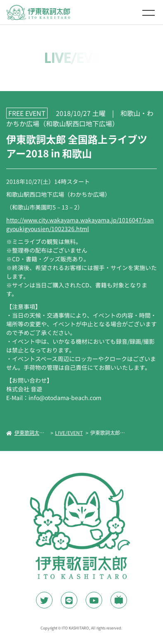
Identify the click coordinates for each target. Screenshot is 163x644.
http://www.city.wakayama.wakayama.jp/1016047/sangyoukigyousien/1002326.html (80, 224)
